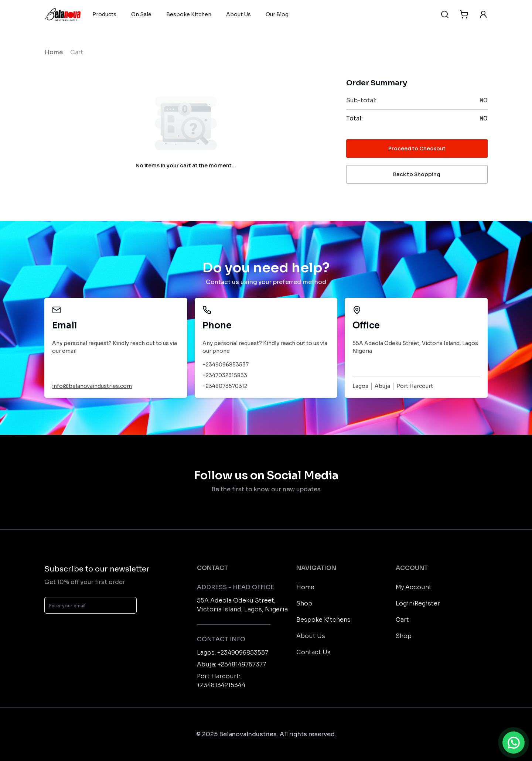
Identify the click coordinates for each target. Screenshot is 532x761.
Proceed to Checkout (417, 149)
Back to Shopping (417, 174)
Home (54, 52)
